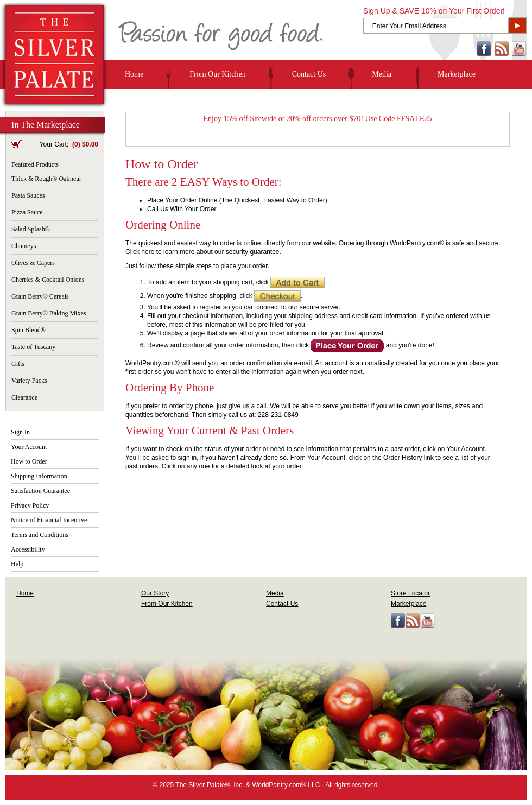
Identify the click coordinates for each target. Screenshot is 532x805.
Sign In (20, 432)
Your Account (29, 447)
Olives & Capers (33, 263)
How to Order (29, 461)
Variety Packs (29, 381)
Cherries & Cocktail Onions (48, 280)
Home (134, 74)
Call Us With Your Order (182, 209)
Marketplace (457, 74)
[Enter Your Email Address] (436, 26)
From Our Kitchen (217, 74)
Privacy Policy (30, 505)
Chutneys (24, 246)
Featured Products (35, 164)
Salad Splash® (31, 229)
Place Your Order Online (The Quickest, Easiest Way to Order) (237, 200)
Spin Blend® (28, 330)
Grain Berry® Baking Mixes (49, 313)
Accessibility (28, 549)
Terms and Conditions (40, 535)
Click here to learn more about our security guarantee (202, 252)
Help (17, 564)
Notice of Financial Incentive (49, 520)
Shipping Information (39, 476)
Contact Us (309, 74)
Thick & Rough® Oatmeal (46, 179)
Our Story (155, 593)
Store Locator (410, 593)
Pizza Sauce (27, 212)
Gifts (18, 364)
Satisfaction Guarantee (40, 491)
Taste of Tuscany (33, 347)
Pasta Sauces (28, 195)
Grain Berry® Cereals (40, 296)
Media (382, 74)
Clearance (24, 397)
